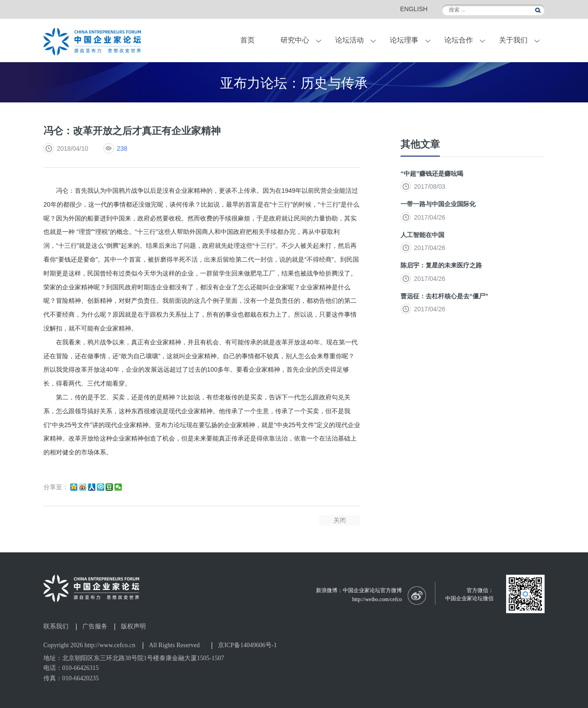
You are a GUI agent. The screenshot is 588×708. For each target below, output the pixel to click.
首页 (247, 40)
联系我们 (56, 627)
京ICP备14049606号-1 (247, 645)
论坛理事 (404, 40)
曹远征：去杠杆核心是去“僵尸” (444, 296)
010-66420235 (81, 678)
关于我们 (513, 40)
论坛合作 (459, 40)
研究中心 (295, 40)
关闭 (340, 520)
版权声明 (133, 627)
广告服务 (95, 627)
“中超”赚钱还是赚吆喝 (432, 174)
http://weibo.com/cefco (377, 599)
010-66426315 (81, 668)
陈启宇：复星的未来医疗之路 (441, 265)
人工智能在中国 (422, 235)
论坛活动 (349, 40)
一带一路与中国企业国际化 (438, 204)
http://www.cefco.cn (110, 645)
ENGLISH (414, 9)
